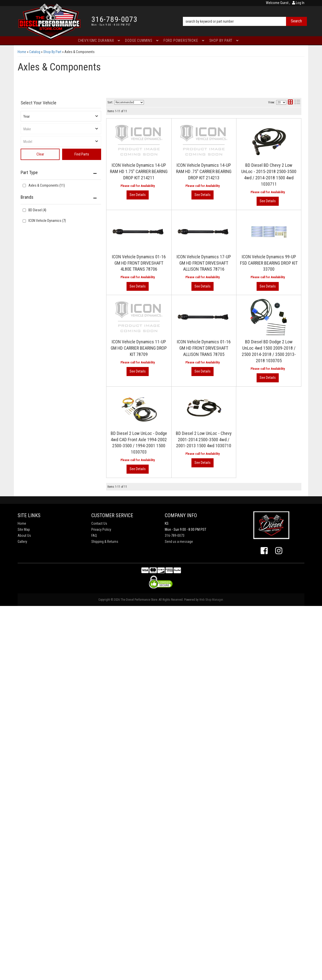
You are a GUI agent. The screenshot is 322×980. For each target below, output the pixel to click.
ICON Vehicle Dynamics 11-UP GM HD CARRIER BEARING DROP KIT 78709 (139, 348)
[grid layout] (290, 103)
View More (138, 195)
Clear (40, 154)
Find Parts (82, 154)
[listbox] (61, 116)
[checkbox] (24, 210)
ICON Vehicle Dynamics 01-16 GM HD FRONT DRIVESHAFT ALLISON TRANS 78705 (204, 348)
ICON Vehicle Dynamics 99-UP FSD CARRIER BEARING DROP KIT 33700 (269, 263)
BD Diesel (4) (37, 210)
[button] (245, 14)
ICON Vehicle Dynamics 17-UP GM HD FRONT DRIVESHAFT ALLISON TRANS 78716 (204, 263)
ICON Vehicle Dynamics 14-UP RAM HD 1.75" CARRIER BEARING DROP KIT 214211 (139, 171)
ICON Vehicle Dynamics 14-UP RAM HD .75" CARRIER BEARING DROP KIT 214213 (204, 171)
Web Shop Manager (211, 600)
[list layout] (297, 103)
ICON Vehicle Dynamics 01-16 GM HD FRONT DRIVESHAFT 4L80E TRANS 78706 (139, 263)
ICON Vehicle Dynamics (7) (47, 221)
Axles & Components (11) (47, 185)
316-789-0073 (175, 536)
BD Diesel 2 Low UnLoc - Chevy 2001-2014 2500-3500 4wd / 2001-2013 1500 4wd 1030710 (204, 440)
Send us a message (179, 542)
